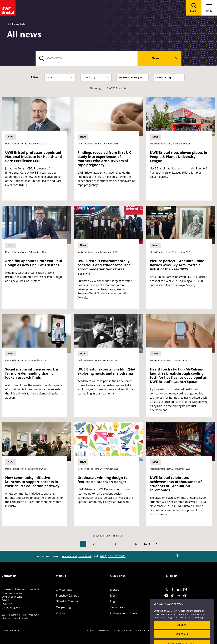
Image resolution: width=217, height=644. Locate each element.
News (16, 24)
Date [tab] (60, 77)
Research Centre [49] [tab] (133, 77)
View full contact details (15, 618)
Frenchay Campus (67, 596)
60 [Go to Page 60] (137, 544)
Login (114, 601)
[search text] (87, 58)
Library (115, 590)
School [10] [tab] (96, 77)
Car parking (63, 607)
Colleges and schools (124, 613)
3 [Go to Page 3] (105, 544)
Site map (90, 631)
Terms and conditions (146, 631)
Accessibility (104, 631)
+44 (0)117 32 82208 (113, 556)
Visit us (61, 613)
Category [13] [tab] (169, 77)
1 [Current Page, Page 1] (83, 544)
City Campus (64, 590)
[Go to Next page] (151, 544)
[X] (178, 556)
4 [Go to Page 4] (115, 544)
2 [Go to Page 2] (94, 544)
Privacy (117, 631)
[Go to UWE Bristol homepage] (9, 24)
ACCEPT (182, 635)
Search (157, 58)
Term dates (118, 607)
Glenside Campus (67, 601)
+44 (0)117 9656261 (28, 615)
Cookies (128, 631)
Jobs (113, 596)
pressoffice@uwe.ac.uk (77, 556)
